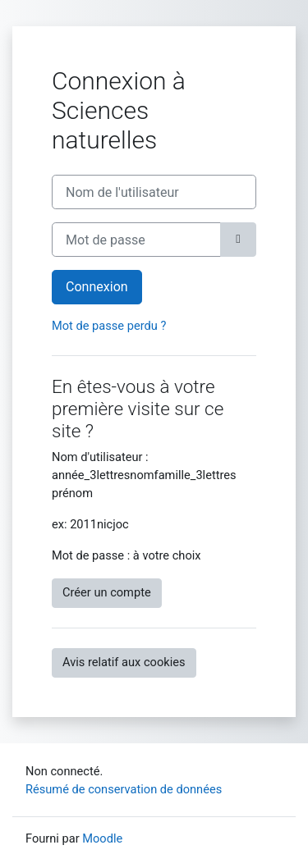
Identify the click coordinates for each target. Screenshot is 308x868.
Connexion (97, 287)
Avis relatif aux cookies (124, 662)
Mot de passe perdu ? (109, 326)
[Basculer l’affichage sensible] (238, 240)
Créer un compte (107, 592)
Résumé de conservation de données (124, 789)
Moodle (102, 838)
